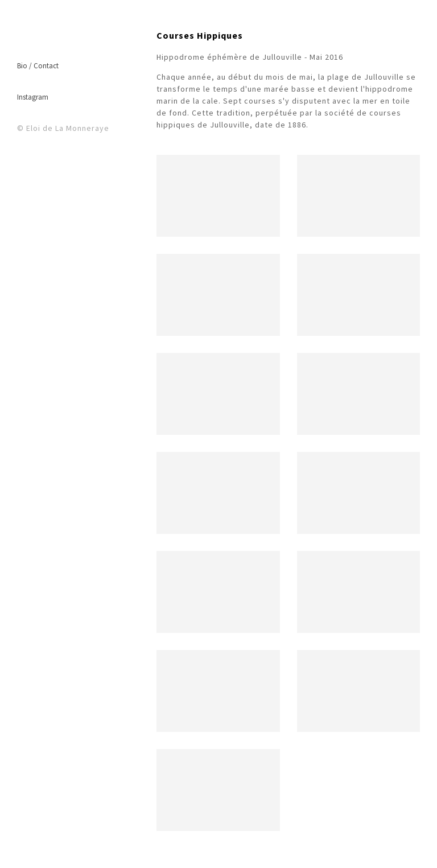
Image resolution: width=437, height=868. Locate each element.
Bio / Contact (38, 66)
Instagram (33, 97)
